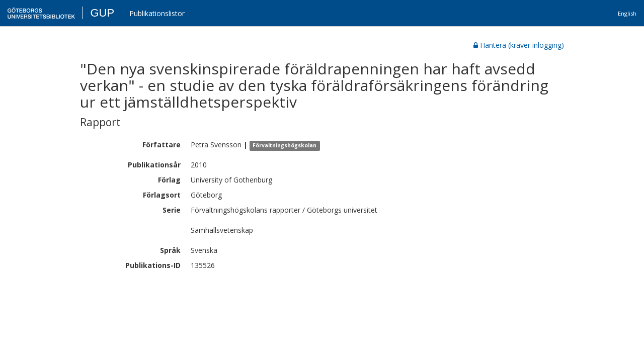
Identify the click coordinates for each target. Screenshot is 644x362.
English (627, 13)
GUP (102, 13)
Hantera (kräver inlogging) (519, 45)
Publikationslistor (157, 13)
